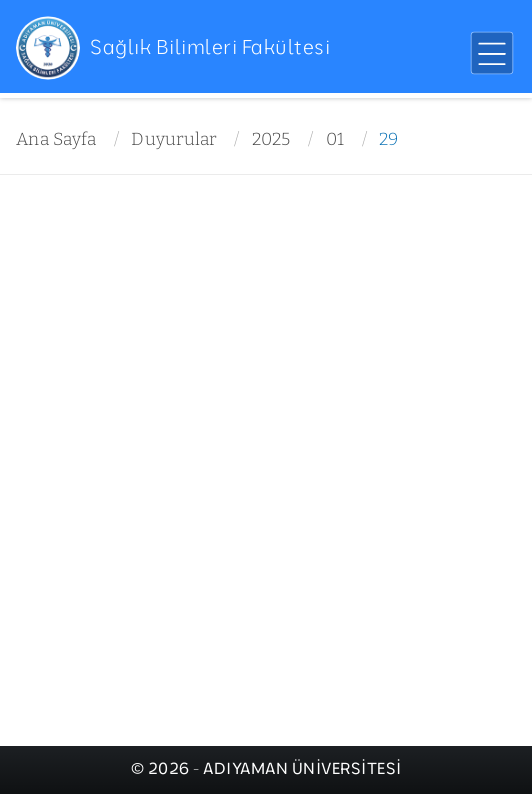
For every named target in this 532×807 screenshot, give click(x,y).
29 (389, 139)
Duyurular (173, 139)
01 (335, 139)
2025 (271, 139)
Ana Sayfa (56, 139)
